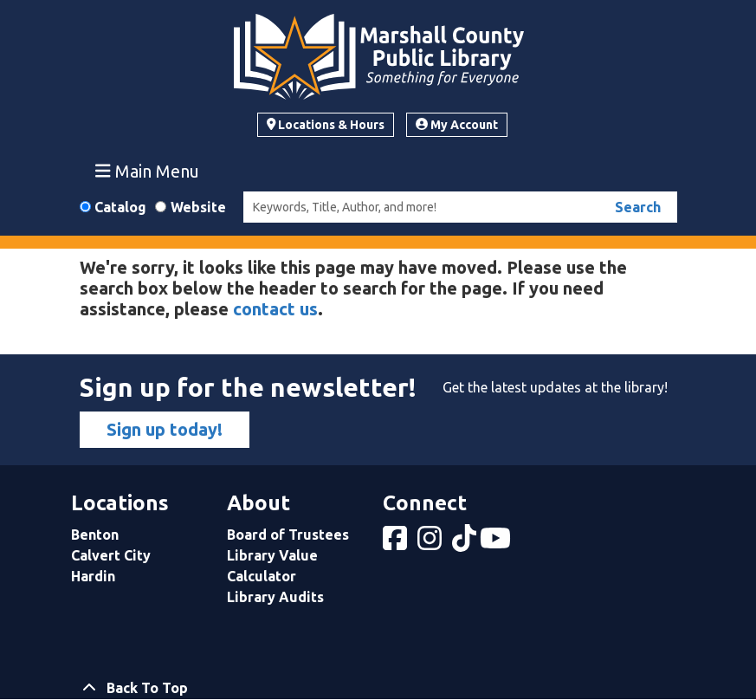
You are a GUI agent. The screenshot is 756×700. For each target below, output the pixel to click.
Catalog (120, 207)
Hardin (93, 576)
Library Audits (275, 597)
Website (198, 207)
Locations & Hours (326, 125)
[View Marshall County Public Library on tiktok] (466, 543)
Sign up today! (165, 429)
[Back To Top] (378, 688)
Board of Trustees (288, 535)
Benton (95, 535)
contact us (275, 309)
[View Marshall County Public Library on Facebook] (397, 543)
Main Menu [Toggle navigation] (147, 171)
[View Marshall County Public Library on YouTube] (497, 543)
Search (638, 207)
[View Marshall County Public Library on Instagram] (431, 543)
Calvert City (111, 555)
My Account (457, 125)
